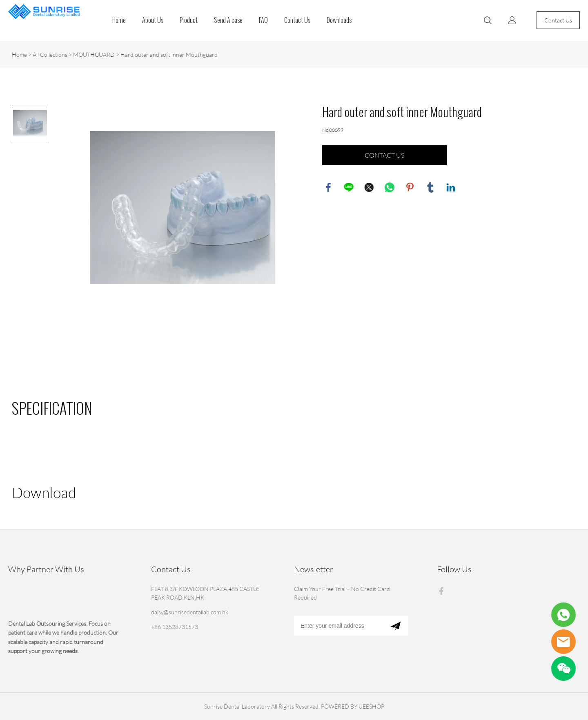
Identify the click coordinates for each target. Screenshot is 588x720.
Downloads (339, 20)
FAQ (263, 20)
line (349, 187)
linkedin (451, 187)
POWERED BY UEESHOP (353, 706)
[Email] (338, 626)
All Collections (50, 54)
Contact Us (297, 20)
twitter (369, 187)
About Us (153, 20)
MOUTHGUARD (94, 54)
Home (119, 20)
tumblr (430, 187)
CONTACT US (384, 155)
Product (189, 20)
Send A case (228, 20)
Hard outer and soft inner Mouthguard (169, 54)
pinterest (410, 187)
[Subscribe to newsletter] (395, 626)
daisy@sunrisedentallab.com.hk (190, 612)
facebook (328, 187)
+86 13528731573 (175, 627)
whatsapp (390, 187)
